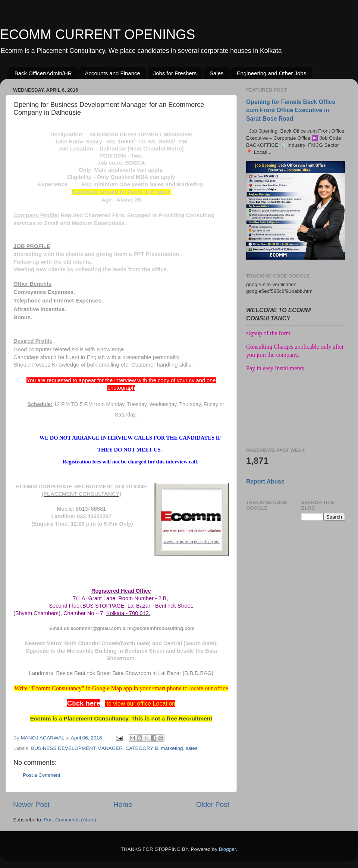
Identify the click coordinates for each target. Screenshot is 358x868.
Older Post (213, 804)
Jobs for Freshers (175, 73)
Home (123, 804)
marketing (172, 748)
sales (192, 748)
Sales (217, 73)
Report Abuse (265, 481)
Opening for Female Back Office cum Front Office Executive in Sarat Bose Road (291, 110)
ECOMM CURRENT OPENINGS (98, 34)
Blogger (227, 849)
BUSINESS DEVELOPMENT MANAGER (77, 748)
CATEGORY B (142, 748)
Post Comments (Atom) (70, 820)
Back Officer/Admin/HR (43, 73)
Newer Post (31, 804)
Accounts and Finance (112, 73)
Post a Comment (42, 775)
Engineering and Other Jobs (271, 73)
